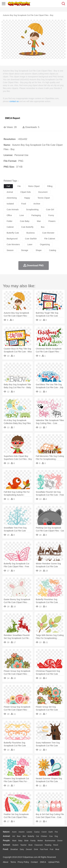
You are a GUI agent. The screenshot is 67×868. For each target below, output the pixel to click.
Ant (14, 836)
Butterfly (31, 836)
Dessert (29, 849)
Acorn (14, 832)
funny (51, 215)
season (10, 250)
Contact (34, 862)
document (43, 192)
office (9, 215)
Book (30, 845)
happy (27, 198)
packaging (36, 215)
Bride (26, 841)
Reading (48, 845)
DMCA (43, 862)
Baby (20, 841)
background (12, 239)
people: (7, 840)
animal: (7, 836)
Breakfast (14, 849)
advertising (12, 198)
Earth (51, 832)
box (43, 227)
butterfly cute (13, 233)
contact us (14, 101)
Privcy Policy (23, 862)
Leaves (29, 832)
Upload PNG (54, 862)
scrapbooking (32, 210)
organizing (45, 244)
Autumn (21, 832)
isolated (10, 204)
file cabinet (50, 239)
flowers (52, 221)
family (33, 841)
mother (40, 841)
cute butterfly (27, 227)
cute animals (13, 210)
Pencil (56, 845)
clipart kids (26, 192)
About (6, 862)
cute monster (48, 233)
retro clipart (34, 186)
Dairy (22, 849)
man (39, 221)
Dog (56, 836)
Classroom (39, 845)
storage (25, 250)
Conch (44, 832)
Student (15, 845)
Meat (57, 849)
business (31, 233)
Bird (24, 836)
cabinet (10, 227)
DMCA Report (13, 118)
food (24, 204)
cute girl (50, 210)
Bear (19, 836)
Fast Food (44, 849)
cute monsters (13, 244)
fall (8, 186)
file (19, 186)
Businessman (50, 841)
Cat (38, 836)
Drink (36, 849)
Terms (13, 862)
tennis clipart (44, 198)
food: (6, 849)
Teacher (24, 845)
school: (7, 845)
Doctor (60, 841)
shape (39, 250)
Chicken (44, 836)
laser (30, 244)
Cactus (37, 832)
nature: (6, 832)
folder (10, 221)
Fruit (52, 849)
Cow (51, 836)
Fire (56, 832)
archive (37, 204)
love (22, 215)
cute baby (25, 221)
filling (50, 186)
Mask (14, 841)
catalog (53, 250)
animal (10, 192)
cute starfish (31, 239)
